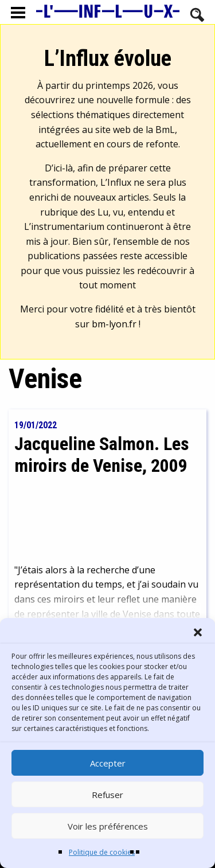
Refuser (107, 795)
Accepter (108, 763)
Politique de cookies (102, 852)
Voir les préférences (108, 826)
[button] (198, 632)
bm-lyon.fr (114, 324)
